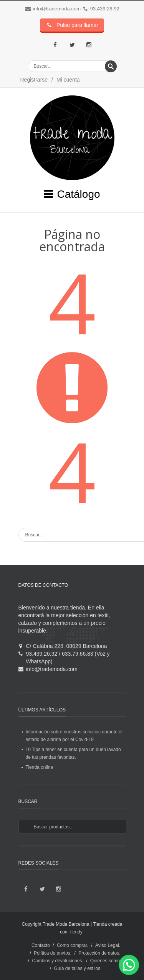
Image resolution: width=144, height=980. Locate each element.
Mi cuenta (68, 80)
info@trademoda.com (56, 9)
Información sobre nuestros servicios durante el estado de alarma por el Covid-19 (74, 736)
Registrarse (34, 80)
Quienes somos (106, 961)
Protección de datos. (99, 953)
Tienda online (40, 767)
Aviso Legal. (108, 945)
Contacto (41, 945)
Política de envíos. (53, 953)
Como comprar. (73, 945)
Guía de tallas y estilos (77, 968)
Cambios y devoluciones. (57, 961)
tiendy (76, 932)
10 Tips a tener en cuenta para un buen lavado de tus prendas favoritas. (73, 753)
